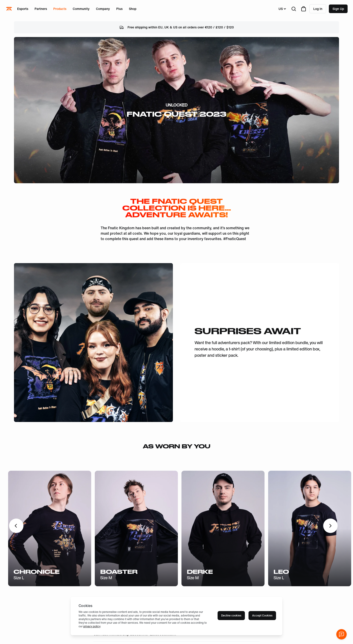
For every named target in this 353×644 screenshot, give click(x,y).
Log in (318, 9)
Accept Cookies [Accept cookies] (262, 615)
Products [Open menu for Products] (60, 9)
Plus (119, 9)
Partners (41, 9)
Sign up (338, 9)
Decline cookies (231, 615)
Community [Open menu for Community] (81, 9)
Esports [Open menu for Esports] (23, 9)
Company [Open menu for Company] (103, 9)
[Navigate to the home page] (9, 9)
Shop (133, 9)
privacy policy (92, 626)
